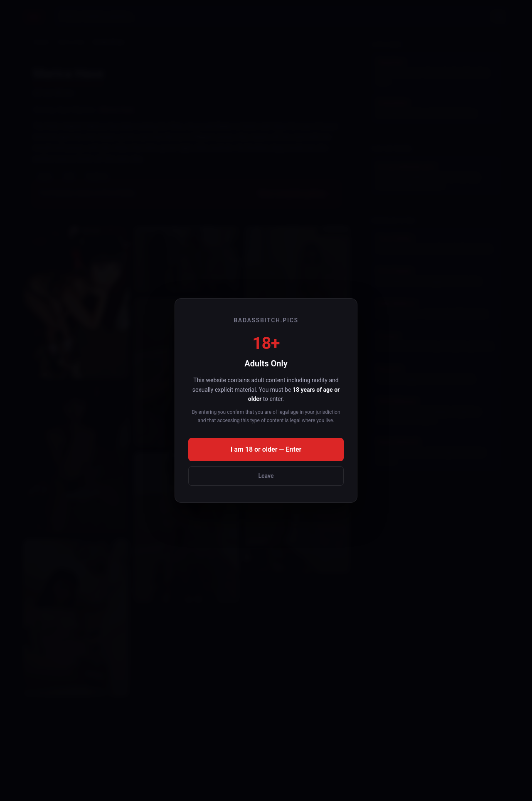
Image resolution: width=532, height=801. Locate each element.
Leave (266, 476)
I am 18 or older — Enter (266, 449)
